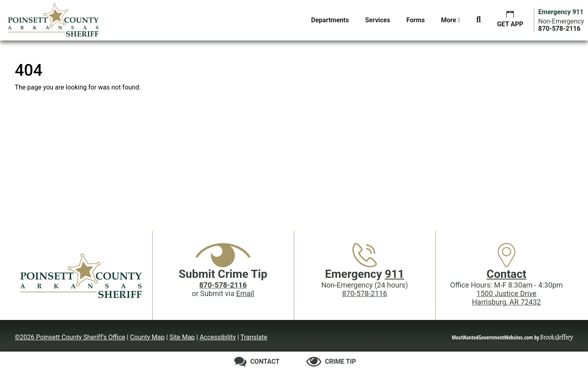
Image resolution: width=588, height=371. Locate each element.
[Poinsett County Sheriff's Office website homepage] (82, 275)
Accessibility (218, 337)
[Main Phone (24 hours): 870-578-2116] (559, 29)
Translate (254, 337)
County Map (147, 337)
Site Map (182, 337)
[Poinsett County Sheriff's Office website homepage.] (54, 20)
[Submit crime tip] (331, 362)
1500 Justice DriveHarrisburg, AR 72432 (506, 298)
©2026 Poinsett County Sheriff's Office (70, 337)
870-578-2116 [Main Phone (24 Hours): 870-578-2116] (364, 293)
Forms (416, 20)
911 (395, 274)
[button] (479, 20)
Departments (330, 20)
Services (378, 20)
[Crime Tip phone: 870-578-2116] (223, 285)
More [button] (451, 20)
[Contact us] (257, 362)
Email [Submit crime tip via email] (245, 293)
